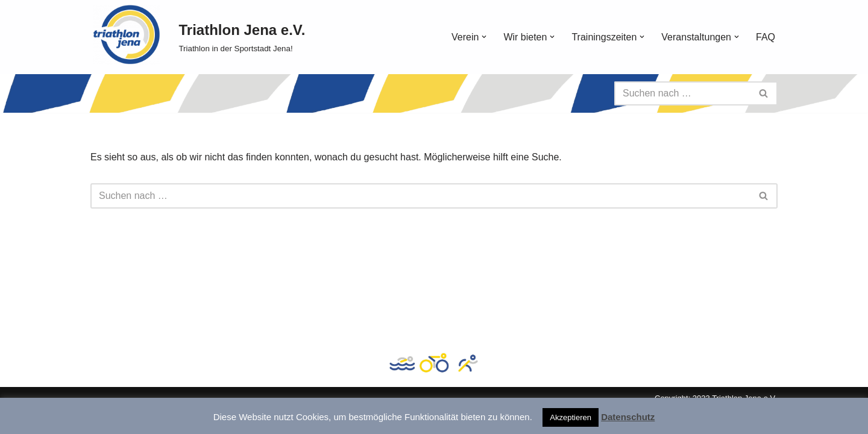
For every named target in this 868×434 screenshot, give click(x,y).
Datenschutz (628, 417)
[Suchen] (682, 93)
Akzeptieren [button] (571, 417)
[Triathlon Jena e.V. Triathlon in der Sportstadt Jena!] (242, 37)
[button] (484, 37)
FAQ (766, 37)
